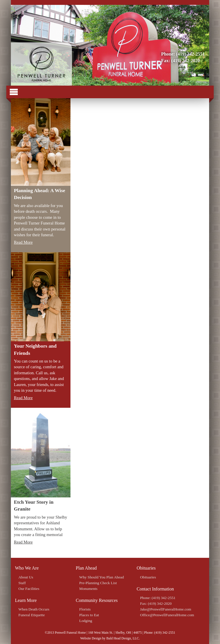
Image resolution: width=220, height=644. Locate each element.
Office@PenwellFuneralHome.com (167, 615)
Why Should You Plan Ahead (102, 577)
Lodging (86, 621)
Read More (23, 242)
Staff (22, 583)
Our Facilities (29, 589)
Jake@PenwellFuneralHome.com (166, 609)
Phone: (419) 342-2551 (183, 54)
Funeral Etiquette (32, 615)
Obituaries (148, 577)
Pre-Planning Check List (98, 583)
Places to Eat (89, 615)
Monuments (89, 589)
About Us (26, 577)
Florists (85, 609)
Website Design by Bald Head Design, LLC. (110, 638)
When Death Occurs (34, 609)
